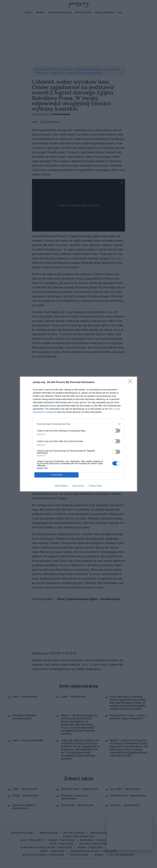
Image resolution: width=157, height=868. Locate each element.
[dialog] (78, 434)
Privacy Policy (96, 486)
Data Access (78, 486)
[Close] (131, 382)
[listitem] (78, 424)
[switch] (116, 431)
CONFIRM (56, 475)
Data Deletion (61, 486)
